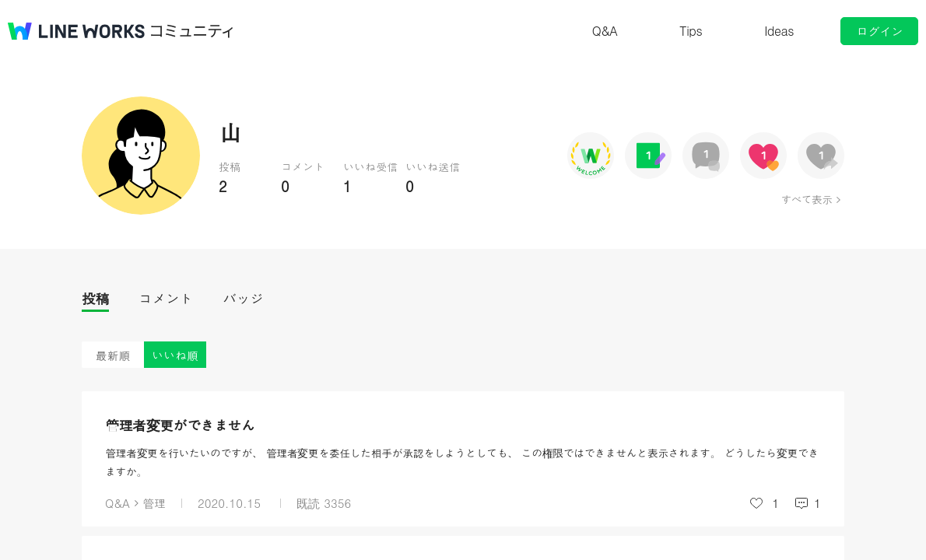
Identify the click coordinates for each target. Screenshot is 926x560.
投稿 (95, 298)
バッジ (243, 298)
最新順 (113, 355)
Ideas (779, 31)
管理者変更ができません (180, 425)
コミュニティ (192, 31)
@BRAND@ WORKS (76, 31)
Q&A (605, 31)
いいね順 (175, 355)
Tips (691, 31)
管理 (154, 503)
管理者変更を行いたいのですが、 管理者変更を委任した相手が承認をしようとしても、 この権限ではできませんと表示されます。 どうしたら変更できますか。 (462, 462)
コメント (166, 298)
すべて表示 (807, 199)
